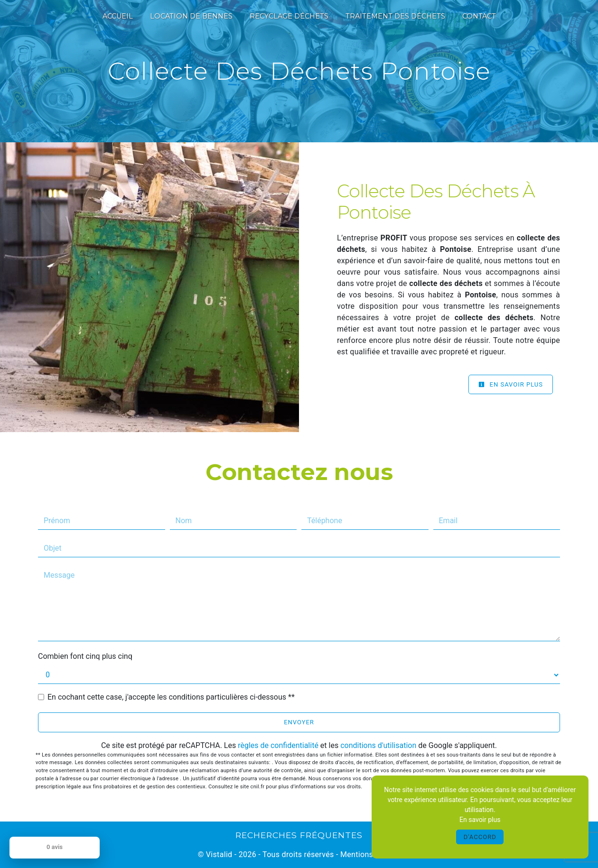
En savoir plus (511, 384)
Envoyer (299, 722)
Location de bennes (191, 16)
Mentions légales (369, 854)
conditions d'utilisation (378, 745)
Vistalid (219, 854)
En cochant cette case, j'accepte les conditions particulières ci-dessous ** (171, 697)
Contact (479, 16)
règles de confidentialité (278, 745)
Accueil (118, 16)
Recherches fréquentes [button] (299, 835)
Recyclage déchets (289, 16)
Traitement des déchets (395, 16)
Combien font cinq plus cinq (85, 656)
